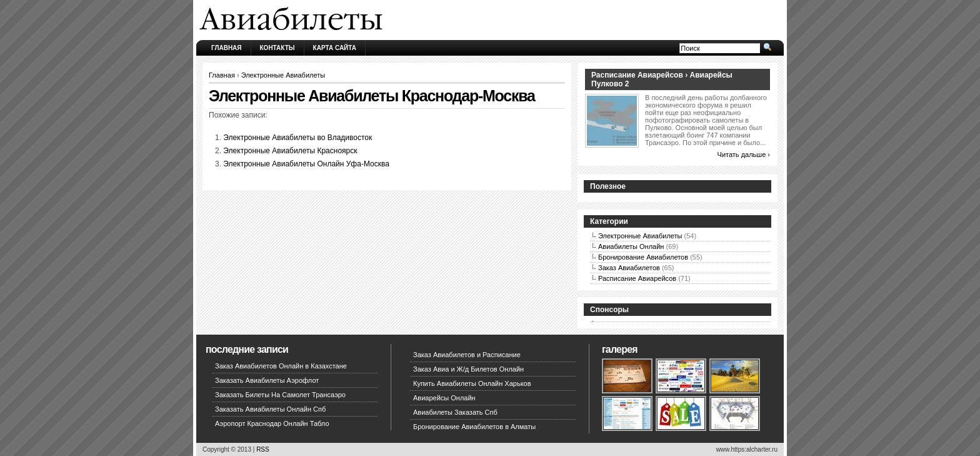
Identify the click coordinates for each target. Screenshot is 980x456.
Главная (227, 48)
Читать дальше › (744, 155)
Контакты (277, 48)
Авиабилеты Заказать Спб (455, 412)
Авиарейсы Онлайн (444, 398)
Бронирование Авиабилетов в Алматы (474, 427)
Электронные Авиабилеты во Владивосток (297, 138)
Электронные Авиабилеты (283, 75)
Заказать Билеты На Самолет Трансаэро (280, 395)
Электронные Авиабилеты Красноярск (290, 151)
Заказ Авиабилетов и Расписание (467, 355)
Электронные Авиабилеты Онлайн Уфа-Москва (306, 164)
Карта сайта (335, 48)
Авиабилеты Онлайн (631, 246)
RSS (263, 449)
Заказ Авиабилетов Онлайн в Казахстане (281, 366)
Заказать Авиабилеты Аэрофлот (267, 380)
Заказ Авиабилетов (629, 268)
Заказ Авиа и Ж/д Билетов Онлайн (468, 369)
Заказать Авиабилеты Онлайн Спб (270, 409)
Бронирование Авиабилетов (643, 257)
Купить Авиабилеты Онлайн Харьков (472, 383)
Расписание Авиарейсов (637, 278)
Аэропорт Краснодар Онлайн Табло (272, 423)
